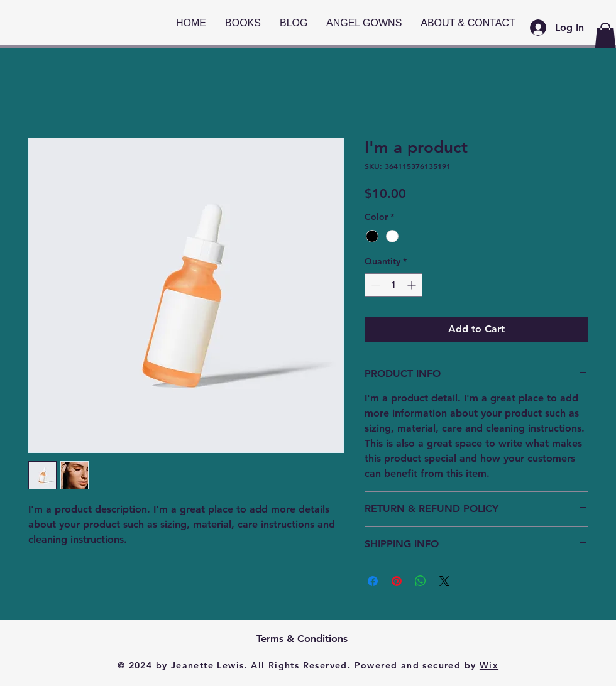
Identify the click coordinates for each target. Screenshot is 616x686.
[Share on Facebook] (373, 581)
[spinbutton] (393, 285)
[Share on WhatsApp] (421, 581)
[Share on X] (444, 581)
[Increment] (413, 285)
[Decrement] (374, 285)
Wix (489, 665)
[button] (605, 35)
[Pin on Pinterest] (397, 581)
